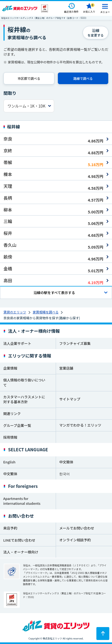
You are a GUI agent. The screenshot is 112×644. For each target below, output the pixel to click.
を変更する (96, 33)
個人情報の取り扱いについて (24, 382)
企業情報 (10, 368)
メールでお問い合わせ (77, 528)
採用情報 (10, 437)
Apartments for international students (22, 501)
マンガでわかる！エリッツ (80, 425)
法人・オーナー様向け (21, 552)
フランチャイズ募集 (75, 343)
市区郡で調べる (29, 78)
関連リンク (12, 414)
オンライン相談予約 (75, 540)
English (9, 462)
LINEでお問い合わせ (19, 540)
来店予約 (10, 528)
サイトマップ (70, 399)
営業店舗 (66, 368)
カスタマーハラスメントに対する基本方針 (24, 399)
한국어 (64, 474)
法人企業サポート (17, 343)
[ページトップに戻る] (103, 634)
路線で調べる (83, 78)
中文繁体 (10, 474)
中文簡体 (66, 462)
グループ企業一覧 (17, 425)
